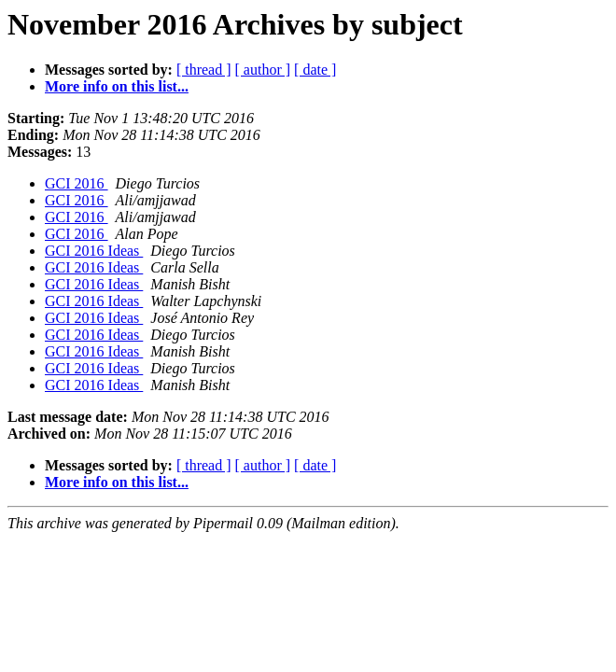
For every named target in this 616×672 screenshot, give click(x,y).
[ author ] (263, 70)
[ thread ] (204, 70)
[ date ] (315, 70)
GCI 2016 (77, 183)
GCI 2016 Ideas (94, 251)
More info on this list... (117, 86)
